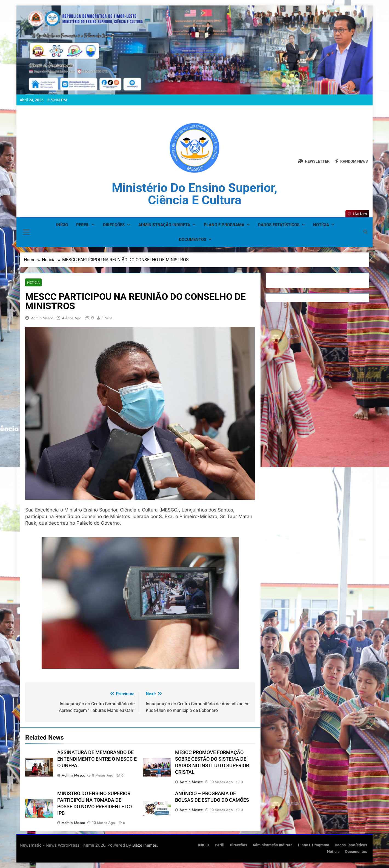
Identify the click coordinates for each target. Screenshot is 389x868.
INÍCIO (62, 225)
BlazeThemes (145, 845)
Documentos (193, 240)
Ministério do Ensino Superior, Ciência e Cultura (195, 194)
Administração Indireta (164, 225)
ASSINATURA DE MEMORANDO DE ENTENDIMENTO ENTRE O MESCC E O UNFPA (97, 759)
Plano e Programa (224, 225)
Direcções (114, 225)
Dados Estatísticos (279, 225)
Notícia (321, 225)
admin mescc (42, 318)
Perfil (83, 225)
